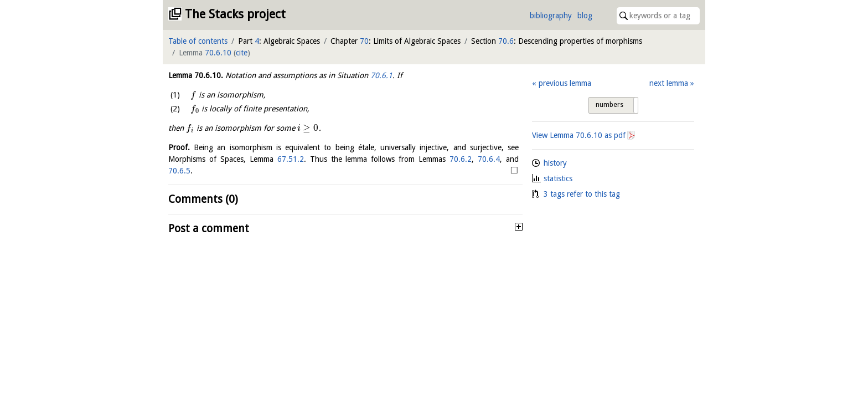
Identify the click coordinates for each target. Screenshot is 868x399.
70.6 (506, 41)
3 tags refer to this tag (582, 194)
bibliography (551, 16)
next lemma (669, 83)
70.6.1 (381, 75)
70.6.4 (489, 159)
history (555, 163)
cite (242, 53)
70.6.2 (461, 159)
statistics (558, 178)
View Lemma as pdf (579, 135)
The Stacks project (235, 14)
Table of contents (198, 41)
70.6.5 (179, 171)
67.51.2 (291, 159)
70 (364, 41)
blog (585, 16)
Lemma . (196, 75)
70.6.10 (218, 53)
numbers (609, 105)
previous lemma (565, 83)
